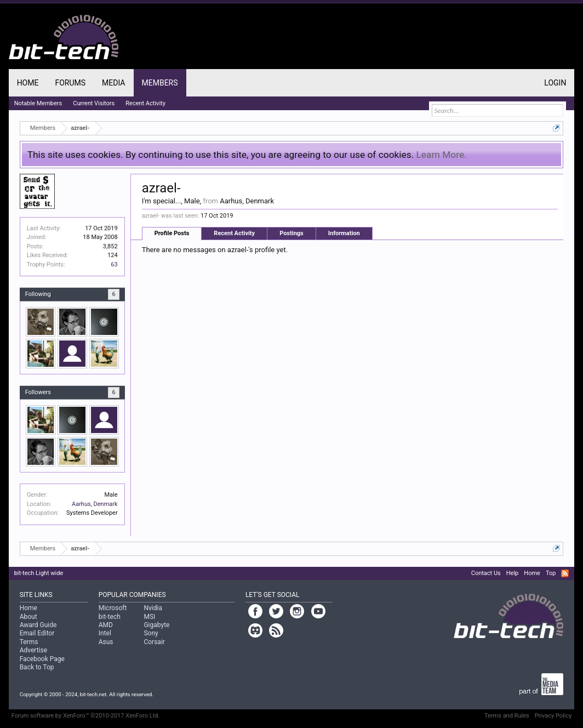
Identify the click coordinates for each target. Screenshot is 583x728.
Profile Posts (172, 233)
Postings (291, 233)
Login (555, 83)
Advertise (33, 650)
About (28, 617)
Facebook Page (42, 659)
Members (160, 83)
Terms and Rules (507, 716)
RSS (565, 573)
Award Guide (38, 625)
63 (114, 265)
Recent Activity (234, 233)
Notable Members (38, 103)
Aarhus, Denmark (95, 504)
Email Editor (37, 633)
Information (344, 233)
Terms (29, 642)
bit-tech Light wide (39, 573)
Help (513, 573)
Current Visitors (94, 103)
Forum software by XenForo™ (86, 716)
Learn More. (442, 155)
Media (113, 83)
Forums (70, 83)
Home (28, 83)
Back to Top (37, 667)
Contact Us (486, 573)
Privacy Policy (553, 716)
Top (551, 573)
